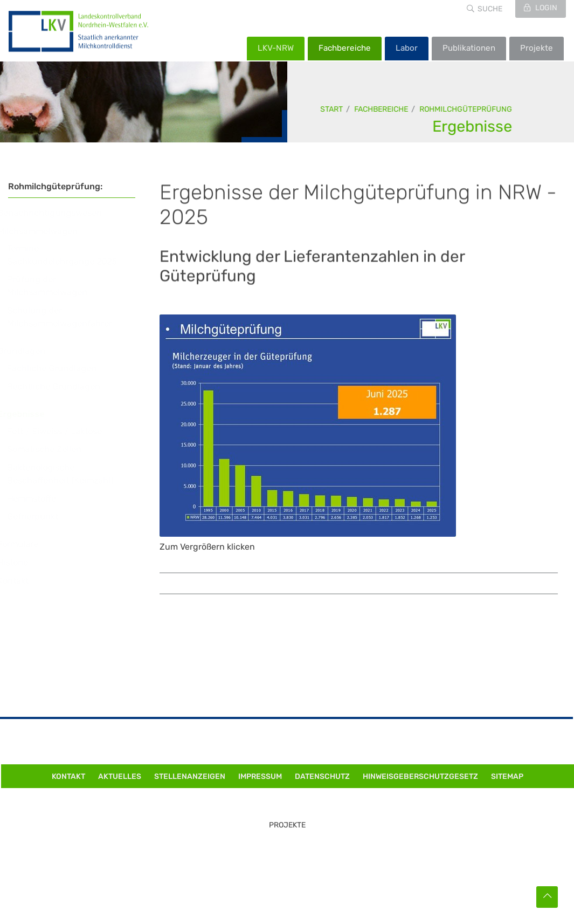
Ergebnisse (473, 126)
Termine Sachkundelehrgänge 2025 (72, 255)
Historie (23, 562)
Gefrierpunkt (43, 516)
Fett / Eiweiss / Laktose (65, 431)
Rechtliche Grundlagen (64, 386)
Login (545, 8)
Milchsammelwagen (48, 231)
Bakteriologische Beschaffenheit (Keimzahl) (70, 474)
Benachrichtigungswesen (60, 213)
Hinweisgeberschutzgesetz (420, 776)
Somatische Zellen (54, 449)
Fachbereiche (345, 48)
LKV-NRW (276, 48)
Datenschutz (322, 776)
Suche (490, 9)
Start (332, 109)
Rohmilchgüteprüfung (466, 109)
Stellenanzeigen (190, 776)
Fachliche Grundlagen (62, 368)
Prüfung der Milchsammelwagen (57, 286)
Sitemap (507, 776)
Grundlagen (32, 351)
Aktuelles (120, 776)
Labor (407, 48)
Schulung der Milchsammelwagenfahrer (70, 317)
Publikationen (469, 48)
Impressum (260, 776)
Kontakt (23, 581)
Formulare (28, 544)
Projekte (537, 48)
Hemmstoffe (42, 499)
